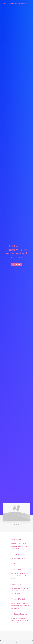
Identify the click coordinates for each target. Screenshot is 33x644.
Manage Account (17, 624)
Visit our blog (17, 510)
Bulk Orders (17, 613)
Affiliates (17, 611)
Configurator (16, 606)
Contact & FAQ (16, 603)
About (16, 580)
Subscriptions (16, 608)
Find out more (16, 386)
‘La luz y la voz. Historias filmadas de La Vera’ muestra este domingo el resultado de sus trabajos (17, 483)
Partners (16, 583)
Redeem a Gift (16, 631)
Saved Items (16, 626)
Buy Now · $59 (16, 35)
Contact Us (17, 592)
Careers (17, 588)
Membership (17, 590)
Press (17, 585)
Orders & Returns (17, 629)
